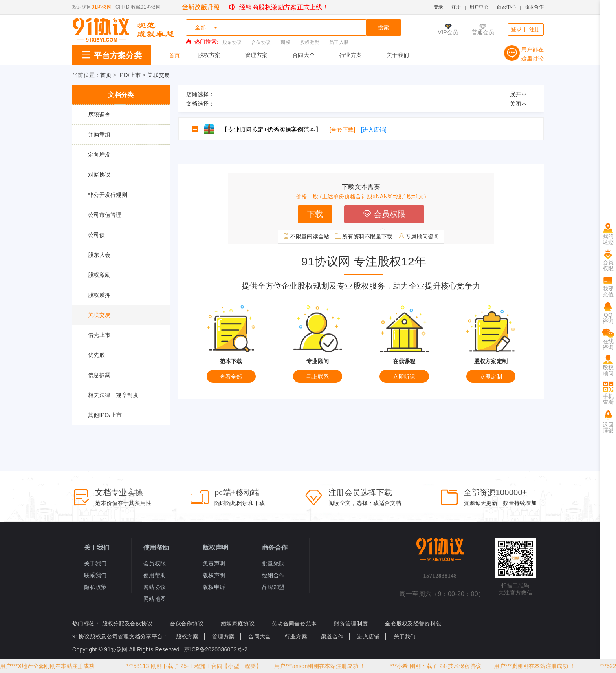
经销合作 (273, 575)
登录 (439, 7)
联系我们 (95, 575)
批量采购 (273, 563)
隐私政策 (95, 587)
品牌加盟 (273, 587)
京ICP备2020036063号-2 (216, 649)
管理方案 (256, 55)
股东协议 (232, 42)
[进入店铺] (374, 130)
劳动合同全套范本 (294, 624)
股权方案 (209, 55)
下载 (315, 214)
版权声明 (214, 575)
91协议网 (102, 7)
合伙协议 (261, 42)
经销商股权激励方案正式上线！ (279, 7)
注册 (456, 7)
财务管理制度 (351, 624)
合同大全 (303, 55)
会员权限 (384, 214)
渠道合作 (332, 636)
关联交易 (159, 75)
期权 (285, 42)
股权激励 (310, 42)
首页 (175, 55)
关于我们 (398, 55)
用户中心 (479, 7)
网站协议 (155, 587)
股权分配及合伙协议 (127, 624)
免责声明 (214, 563)
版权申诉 (214, 587)
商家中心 (507, 7)
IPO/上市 (130, 75)
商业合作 (534, 7)
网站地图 (155, 599)
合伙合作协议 (187, 624)
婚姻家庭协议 (238, 624)
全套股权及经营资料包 (413, 624)
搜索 (384, 27)
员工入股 (339, 42)
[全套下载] (342, 130)
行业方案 (351, 55)
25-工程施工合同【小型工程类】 (222, 666)
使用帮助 (155, 575)
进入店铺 (368, 636)
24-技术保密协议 (461, 666)
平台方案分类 (112, 55)
